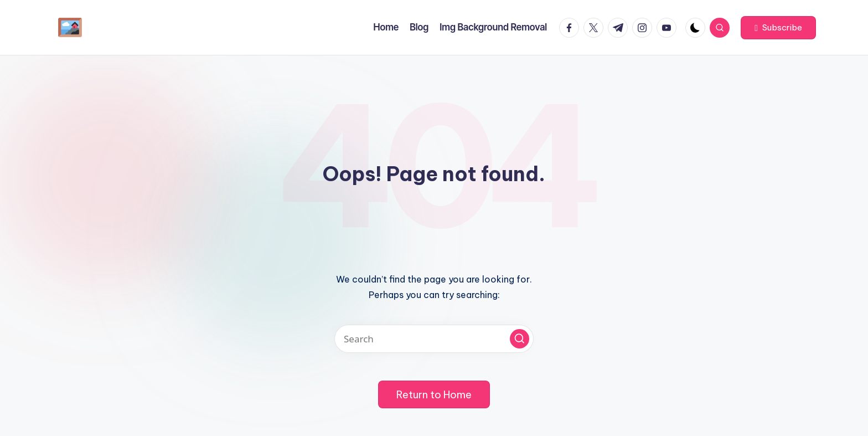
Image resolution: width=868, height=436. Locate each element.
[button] (778, 28)
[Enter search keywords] (434, 339)
